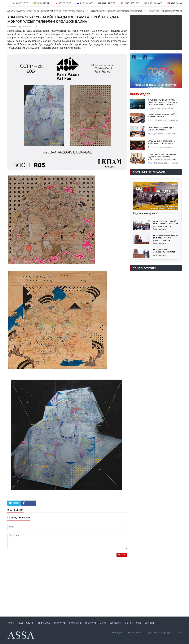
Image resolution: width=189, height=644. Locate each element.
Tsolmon (13, 27)
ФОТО (139, 623)
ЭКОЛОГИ (149, 623)
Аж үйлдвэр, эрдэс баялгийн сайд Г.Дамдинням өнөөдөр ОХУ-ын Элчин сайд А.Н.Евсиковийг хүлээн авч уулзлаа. (162, 134)
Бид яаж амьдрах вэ (146, 213)
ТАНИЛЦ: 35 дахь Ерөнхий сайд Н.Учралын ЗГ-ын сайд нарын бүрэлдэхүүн (165, 224)
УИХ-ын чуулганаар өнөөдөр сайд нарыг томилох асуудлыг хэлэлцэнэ (166, 238)
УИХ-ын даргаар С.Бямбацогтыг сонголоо (164, 251)
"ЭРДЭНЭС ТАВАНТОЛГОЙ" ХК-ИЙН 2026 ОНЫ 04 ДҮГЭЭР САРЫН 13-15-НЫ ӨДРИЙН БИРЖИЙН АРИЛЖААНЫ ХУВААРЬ (163, 102)
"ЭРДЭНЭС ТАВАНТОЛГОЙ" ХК (161, 109)
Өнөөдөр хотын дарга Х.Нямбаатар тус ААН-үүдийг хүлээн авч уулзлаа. (163, 120)
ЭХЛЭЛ (11, 623)
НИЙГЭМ (128, 623)
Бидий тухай (116, 633)
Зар (180, 633)
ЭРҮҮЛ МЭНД (75, 623)
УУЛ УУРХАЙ (60, 623)
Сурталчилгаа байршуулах (160, 633)
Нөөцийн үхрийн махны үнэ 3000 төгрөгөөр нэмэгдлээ (118, 11)
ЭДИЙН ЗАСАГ (44, 623)
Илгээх (122, 555)
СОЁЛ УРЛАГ (91, 623)
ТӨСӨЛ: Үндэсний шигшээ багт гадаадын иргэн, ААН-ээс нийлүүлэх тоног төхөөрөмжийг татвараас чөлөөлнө (162, 157)
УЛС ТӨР (30, 623)
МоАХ (20, 623)
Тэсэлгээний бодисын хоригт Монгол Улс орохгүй (161, 129)
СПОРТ (103, 623)
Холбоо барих (135, 633)
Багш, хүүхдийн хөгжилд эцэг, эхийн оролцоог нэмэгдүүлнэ (161, 142)
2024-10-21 (26, 27)
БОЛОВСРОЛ (115, 623)
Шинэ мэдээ (140, 94)
